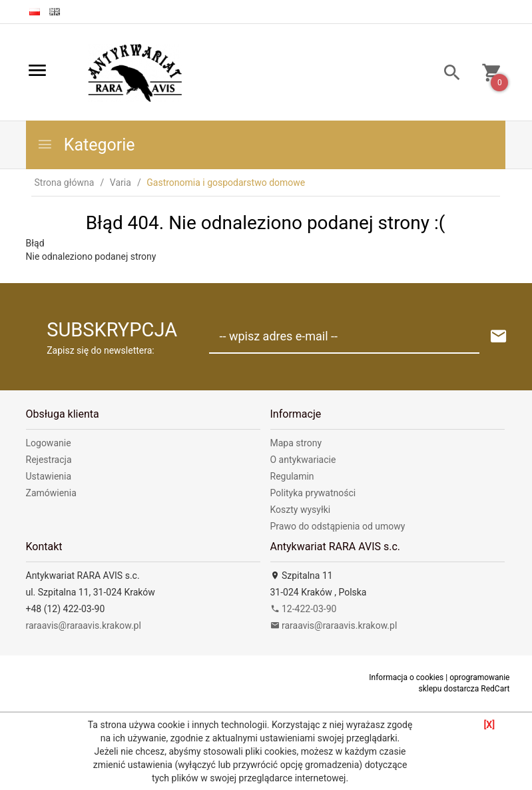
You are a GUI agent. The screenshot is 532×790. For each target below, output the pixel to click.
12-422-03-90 (304, 609)
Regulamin (292, 476)
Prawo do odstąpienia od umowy (338, 526)
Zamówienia (51, 493)
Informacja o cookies (406, 677)
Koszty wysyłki (301, 510)
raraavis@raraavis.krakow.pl (84, 625)
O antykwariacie (303, 460)
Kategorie (86, 145)
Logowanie (49, 443)
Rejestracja (49, 460)
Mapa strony (296, 443)
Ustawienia (49, 476)
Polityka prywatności (313, 493)
